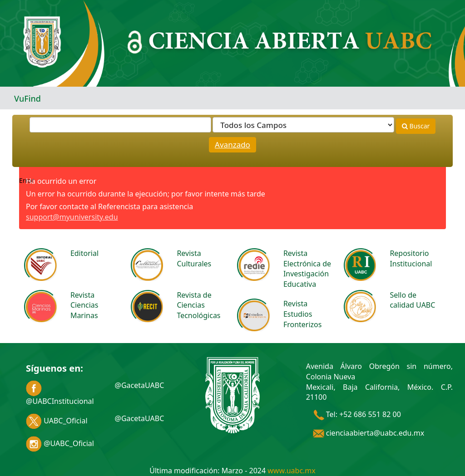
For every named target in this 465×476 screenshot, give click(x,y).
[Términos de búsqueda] (120, 125)
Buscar (416, 126)
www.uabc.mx (291, 471)
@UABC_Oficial (60, 443)
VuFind (27, 98)
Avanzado (232, 145)
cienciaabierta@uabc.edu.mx (369, 433)
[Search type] (303, 125)
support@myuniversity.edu (72, 217)
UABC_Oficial (57, 421)
